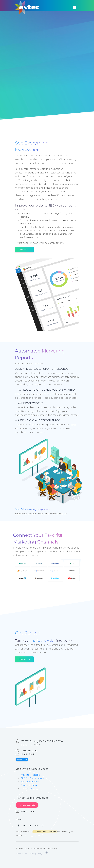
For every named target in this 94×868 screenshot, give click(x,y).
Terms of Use (21, 854)
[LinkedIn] (30, 826)
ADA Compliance (30, 782)
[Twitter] (24, 826)
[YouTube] (36, 826)
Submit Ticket (22, 759)
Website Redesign (30, 775)
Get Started (24, 249)
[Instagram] (43, 826)
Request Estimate (27, 805)
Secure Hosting (29, 785)
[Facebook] (18, 826)
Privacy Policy (36, 854)
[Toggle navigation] (74, 8)
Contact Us (26, 789)
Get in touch (28, 811)
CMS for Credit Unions (32, 778)
